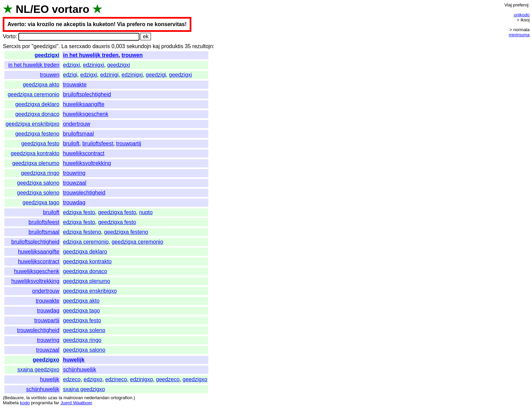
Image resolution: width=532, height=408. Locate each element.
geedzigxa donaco (37, 114)
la (28, 398)
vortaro (71, 9)
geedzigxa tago (41, 202)
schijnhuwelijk (80, 370)
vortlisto (39, 398)
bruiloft (71, 144)
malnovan (73, 398)
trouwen (132, 55)
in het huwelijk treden (91, 55)
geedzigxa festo (40, 144)
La (64, 46)
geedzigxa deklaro (37, 104)
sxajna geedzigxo (38, 370)
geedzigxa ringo (40, 173)
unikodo (522, 15)
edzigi (70, 75)
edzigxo (93, 379)
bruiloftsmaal (79, 134)
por (26, 46)
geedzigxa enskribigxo (32, 124)
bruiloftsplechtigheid (87, 94)
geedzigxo (46, 360)
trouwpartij (129, 144)
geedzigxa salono (38, 183)
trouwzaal (75, 183)
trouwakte (75, 85)
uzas (53, 398)
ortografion (121, 398)
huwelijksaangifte (84, 104)
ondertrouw (77, 124)
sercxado (80, 46)
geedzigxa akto (41, 85)
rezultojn (203, 46)
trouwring (74, 173)
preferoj (521, 5)
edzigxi (72, 65)
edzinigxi (93, 65)
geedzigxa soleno (38, 193)
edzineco (116, 379)
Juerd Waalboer (76, 403)
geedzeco (168, 379)
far (57, 403)
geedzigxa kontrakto (35, 153)
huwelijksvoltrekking (87, 163)
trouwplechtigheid (84, 193)
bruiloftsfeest (98, 144)
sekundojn (139, 46)
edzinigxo (141, 379)
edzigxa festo (79, 212)
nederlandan (97, 398)
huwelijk (74, 360)
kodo (25, 403)
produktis (172, 46)
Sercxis (12, 46)
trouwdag (74, 202)
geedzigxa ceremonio (34, 94)
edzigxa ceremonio (86, 242)
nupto (146, 212)
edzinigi (109, 75)
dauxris (101, 46)
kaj (156, 46)
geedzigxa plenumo (36, 163)
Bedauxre (14, 398)
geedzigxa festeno (37, 134)
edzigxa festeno (82, 232)
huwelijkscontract (84, 153)
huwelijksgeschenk (86, 114)
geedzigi (156, 75)
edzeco (72, 379)
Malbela (11, 403)
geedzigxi (47, 55)
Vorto (9, 36)
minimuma (519, 35)
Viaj (508, 5)
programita (42, 403)
